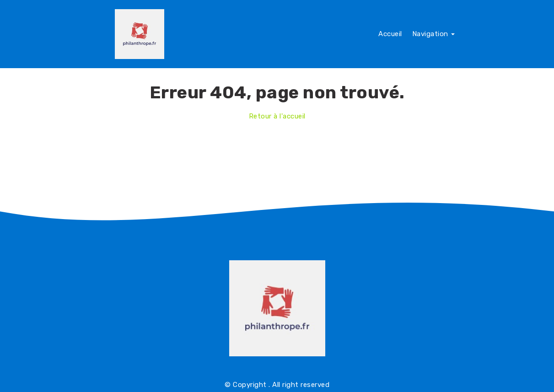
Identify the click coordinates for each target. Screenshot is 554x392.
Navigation (434, 34)
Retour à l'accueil (277, 116)
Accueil (390, 34)
